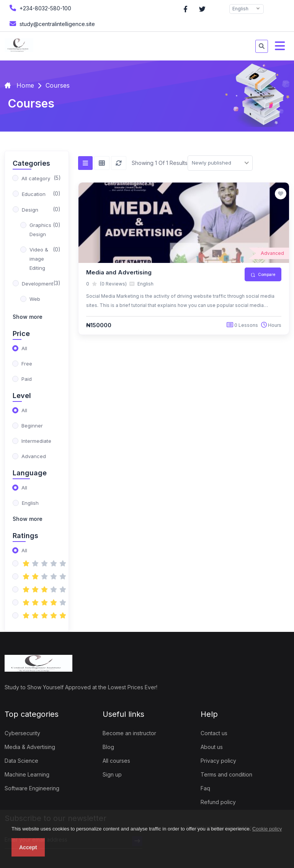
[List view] (85, 163)
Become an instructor (129, 733)
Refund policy (218, 802)
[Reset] (119, 163)
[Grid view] (102, 163)
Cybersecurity (22, 733)
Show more (28, 317)
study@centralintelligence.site (51, 24)
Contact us (214, 733)
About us (212, 747)
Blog (108, 747)
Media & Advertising (30, 747)
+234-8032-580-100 (39, 8)
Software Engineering (32, 788)
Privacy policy (218, 761)
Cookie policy (267, 829)
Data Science (21, 761)
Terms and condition (226, 774)
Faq (205, 788)
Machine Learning (27, 774)
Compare (263, 275)
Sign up (112, 774)
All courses (116, 761)
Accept (28, 847)
